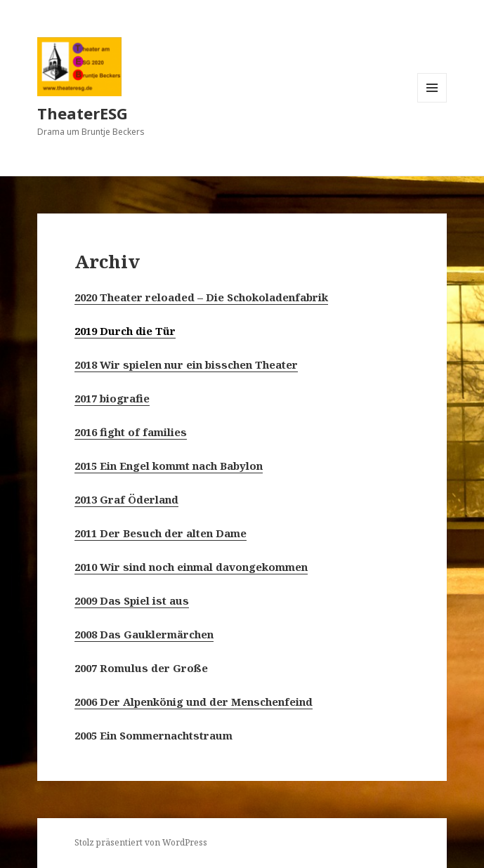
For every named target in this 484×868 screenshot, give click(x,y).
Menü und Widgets (432, 102)
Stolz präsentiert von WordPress (141, 842)
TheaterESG (83, 113)
